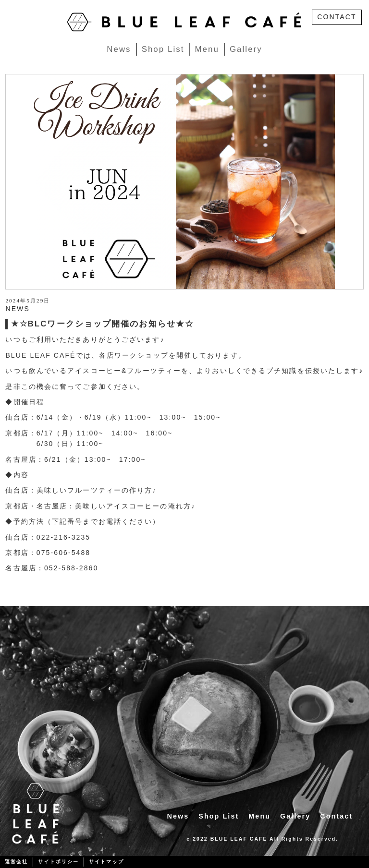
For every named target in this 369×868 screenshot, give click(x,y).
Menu (207, 49)
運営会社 (16, 862)
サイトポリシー (58, 862)
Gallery (246, 49)
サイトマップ (106, 862)
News (119, 49)
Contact (336, 816)
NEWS (17, 309)
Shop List (163, 49)
